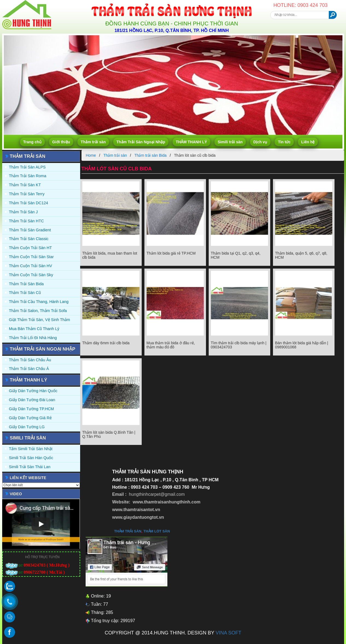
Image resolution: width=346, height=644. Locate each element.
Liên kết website (28, 478)
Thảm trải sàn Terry (27, 194)
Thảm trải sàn (93, 142)
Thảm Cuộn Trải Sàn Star (31, 257)
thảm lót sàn (157, 531)
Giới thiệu (61, 142)
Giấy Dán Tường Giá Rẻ (30, 418)
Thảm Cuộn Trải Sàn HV (31, 266)
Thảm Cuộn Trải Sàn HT (30, 248)
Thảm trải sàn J (24, 212)
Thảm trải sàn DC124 (29, 203)
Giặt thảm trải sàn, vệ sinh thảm (40, 320)
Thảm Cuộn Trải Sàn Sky (31, 275)
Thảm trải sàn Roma (28, 176)
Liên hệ (308, 142)
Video (16, 494)
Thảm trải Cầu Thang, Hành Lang (39, 302)
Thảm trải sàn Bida (26, 284)
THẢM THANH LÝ (191, 142)
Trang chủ (32, 142)
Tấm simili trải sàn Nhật (31, 449)
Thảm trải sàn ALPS (27, 167)
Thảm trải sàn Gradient (30, 230)
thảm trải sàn (128, 531)
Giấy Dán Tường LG (27, 427)
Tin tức (284, 142)
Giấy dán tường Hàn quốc (33, 391)
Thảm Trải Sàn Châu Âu (30, 360)
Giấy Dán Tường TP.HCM (32, 409)
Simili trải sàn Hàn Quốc (31, 458)
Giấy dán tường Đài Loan (32, 400)
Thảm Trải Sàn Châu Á (29, 369)
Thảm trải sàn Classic (29, 239)
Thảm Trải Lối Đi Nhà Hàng (33, 338)
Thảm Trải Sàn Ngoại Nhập (141, 142)
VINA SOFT (228, 633)
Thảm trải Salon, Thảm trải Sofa (38, 311)
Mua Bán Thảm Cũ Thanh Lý (34, 329)
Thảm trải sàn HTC (27, 221)
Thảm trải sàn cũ (25, 293)
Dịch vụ (260, 142)
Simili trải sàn (230, 142)
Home (91, 155)
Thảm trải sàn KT (25, 185)
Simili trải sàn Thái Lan (30, 467)
